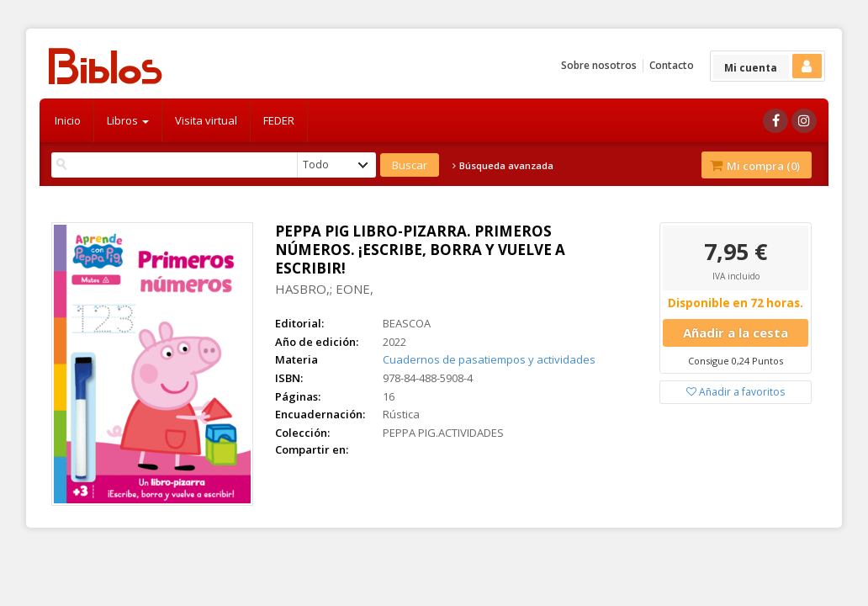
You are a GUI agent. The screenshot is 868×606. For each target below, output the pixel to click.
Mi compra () (755, 166)
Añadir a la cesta (736, 332)
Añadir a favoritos (736, 392)
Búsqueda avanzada (503, 166)
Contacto (672, 65)
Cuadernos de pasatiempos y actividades (489, 359)
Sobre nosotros (599, 65)
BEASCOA (407, 323)
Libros (128, 120)
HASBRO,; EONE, (324, 289)
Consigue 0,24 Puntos (736, 361)
